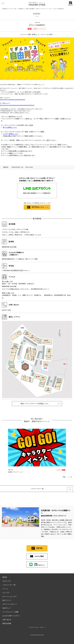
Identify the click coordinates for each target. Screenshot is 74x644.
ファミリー (42, 29)
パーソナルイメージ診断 (10, 612)
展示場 (5, 577)
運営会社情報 (7, 623)
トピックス (6, 593)
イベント (5, 589)
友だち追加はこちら (10, 127)
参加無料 (35, 29)
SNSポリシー (7, 608)
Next (70, 446)
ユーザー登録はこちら (11, 134)
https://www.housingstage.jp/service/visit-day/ (13, 100)
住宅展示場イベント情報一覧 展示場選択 (26, 9)
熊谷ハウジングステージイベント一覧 (44, 9)
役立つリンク (7, 600)
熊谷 (30, 29)
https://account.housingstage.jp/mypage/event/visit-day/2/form (17, 105)
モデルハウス (7, 581)
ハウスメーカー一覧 (9, 585)
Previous (4, 446)
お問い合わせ (7, 620)
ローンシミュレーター (10, 596)
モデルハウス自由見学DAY (59, 9)
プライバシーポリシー (10, 604)
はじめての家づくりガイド (11, 616)
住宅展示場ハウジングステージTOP (9, 9)
